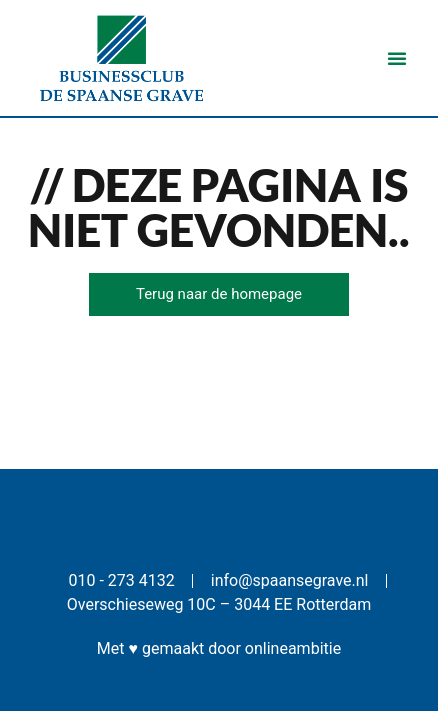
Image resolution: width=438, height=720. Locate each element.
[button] (397, 58)
